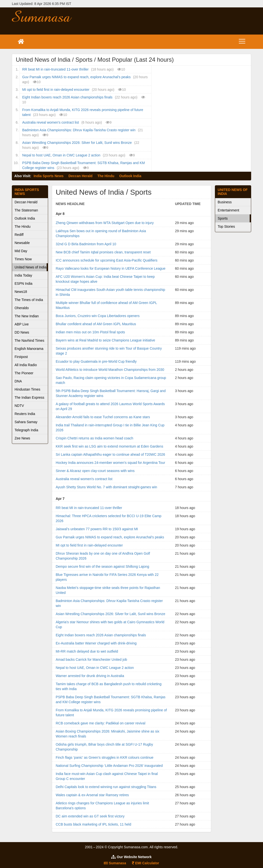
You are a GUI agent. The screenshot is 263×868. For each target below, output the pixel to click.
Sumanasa (115, 863)
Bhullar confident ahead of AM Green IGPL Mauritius (96, 324)
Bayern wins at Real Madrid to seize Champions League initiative (105, 340)
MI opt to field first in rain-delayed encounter (56, 90)
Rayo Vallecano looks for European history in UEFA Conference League (111, 268)
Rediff (19, 235)
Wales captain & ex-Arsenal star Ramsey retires (92, 795)
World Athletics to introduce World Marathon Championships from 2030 (110, 370)
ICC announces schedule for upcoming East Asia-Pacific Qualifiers (107, 260)
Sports (223, 218)
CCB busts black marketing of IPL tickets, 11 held (94, 824)
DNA (18, 381)
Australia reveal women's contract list (51, 122)
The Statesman (26, 210)
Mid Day (21, 251)
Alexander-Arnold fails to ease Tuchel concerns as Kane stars (103, 417)
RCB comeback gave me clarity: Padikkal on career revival (101, 723)
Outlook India (130, 176)
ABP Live (22, 324)
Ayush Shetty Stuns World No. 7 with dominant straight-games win (106, 487)
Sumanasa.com (50, 16)
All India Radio (26, 365)
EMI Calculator (146, 863)
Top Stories (226, 226)
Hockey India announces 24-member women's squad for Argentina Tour (111, 463)
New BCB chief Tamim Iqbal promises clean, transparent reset (103, 252)
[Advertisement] (171, 21)
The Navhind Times (29, 340)
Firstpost (21, 357)
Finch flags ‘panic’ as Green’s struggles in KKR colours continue (105, 757)
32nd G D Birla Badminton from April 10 (86, 244)
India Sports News (48, 176)
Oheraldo (22, 308)
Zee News (22, 438)
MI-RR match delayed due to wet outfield (87, 651)
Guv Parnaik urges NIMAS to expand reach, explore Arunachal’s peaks (76, 77)
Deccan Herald (81, 176)
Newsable (22, 243)
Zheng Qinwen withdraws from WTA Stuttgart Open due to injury (105, 223)
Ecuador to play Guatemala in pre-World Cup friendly (96, 361)
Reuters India (25, 414)
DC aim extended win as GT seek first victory (90, 816)
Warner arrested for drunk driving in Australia (90, 676)
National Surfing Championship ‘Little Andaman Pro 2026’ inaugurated (109, 766)
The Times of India (29, 300)
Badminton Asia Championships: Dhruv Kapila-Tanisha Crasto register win (79, 130)
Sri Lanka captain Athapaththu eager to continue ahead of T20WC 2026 (110, 454)
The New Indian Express (27, 317)
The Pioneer (24, 373)
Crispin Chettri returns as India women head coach (94, 438)
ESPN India (23, 283)
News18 (21, 292)
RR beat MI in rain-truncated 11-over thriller (55, 69)
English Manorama (29, 349)
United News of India (30, 267)
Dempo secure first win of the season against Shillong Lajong (103, 566)
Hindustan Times (27, 389)
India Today (23, 275)
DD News (22, 332)
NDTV (19, 406)
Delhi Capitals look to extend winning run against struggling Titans (106, 787)
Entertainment (228, 210)
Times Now (23, 259)
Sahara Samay (26, 422)
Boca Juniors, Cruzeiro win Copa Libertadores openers (98, 316)
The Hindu (106, 176)
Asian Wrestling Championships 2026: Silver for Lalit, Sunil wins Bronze (77, 143)
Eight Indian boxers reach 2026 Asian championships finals (67, 97)
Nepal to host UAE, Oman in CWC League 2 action (61, 155)
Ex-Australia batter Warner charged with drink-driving (96, 643)
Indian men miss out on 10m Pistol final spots (90, 332)
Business (225, 202)
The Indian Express (29, 397)
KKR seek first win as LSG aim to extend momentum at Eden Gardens (110, 446)
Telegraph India (26, 430)
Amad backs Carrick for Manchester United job (91, 660)
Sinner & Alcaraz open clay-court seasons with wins (95, 471)
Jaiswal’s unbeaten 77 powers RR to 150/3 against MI (97, 529)
